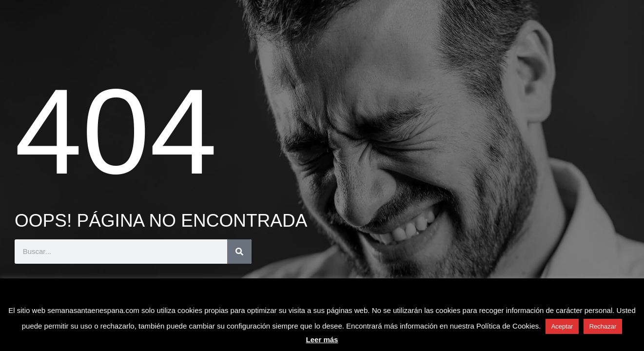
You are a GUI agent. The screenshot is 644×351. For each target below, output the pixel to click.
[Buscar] (239, 252)
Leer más (322, 340)
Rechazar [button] (603, 326)
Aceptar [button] (562, 326)
